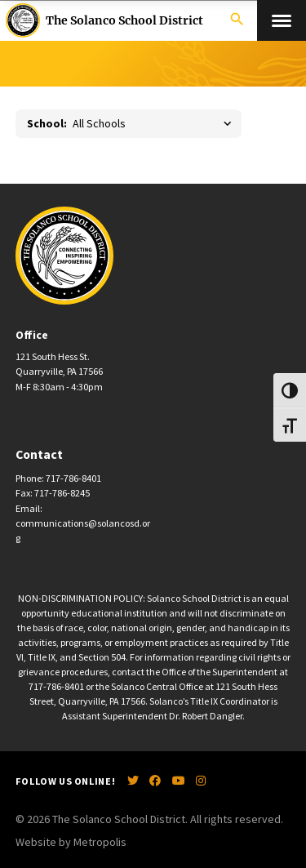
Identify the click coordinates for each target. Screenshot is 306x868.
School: (47, 123)
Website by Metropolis (71, 842)
